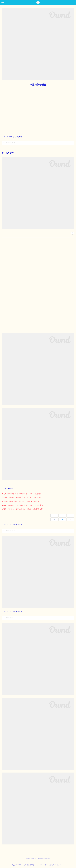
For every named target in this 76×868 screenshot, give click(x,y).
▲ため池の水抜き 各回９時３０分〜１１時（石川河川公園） (21, 501)
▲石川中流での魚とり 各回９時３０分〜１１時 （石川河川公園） (23, 505)
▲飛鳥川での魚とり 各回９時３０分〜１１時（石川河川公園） (22, 498)
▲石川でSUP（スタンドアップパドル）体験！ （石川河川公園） (23, 509)
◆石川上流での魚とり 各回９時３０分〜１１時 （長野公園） (22, 494)
